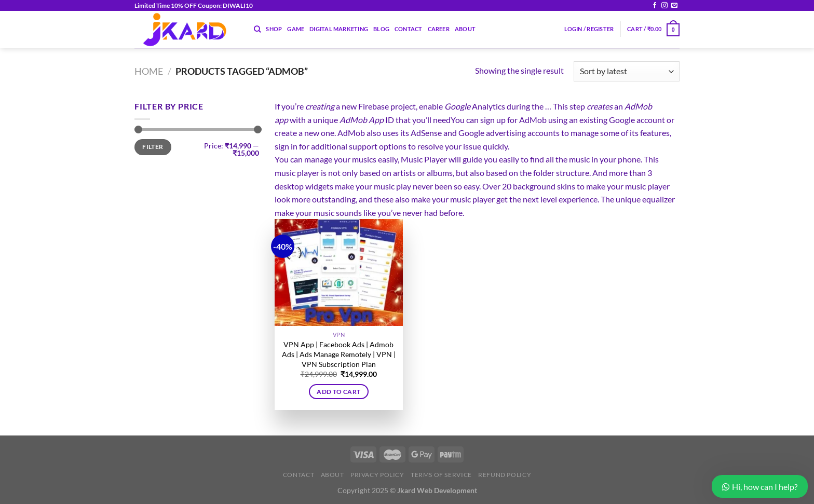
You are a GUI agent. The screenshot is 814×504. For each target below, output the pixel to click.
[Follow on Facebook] (655, 6)
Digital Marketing (339, 29)
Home (149, 71)
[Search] (257, 29)
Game (296, 29)
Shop (274, 29)
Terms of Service (441, 475)
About (465, 29)
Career (439, 29)
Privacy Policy (377, 475)
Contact (409, 29)
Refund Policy (505, 475)
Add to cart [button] (338, 392)
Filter (153, 147)
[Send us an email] (674, 6)
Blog (381, 29)
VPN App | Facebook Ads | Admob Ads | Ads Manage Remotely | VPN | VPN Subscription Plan (339, 354)
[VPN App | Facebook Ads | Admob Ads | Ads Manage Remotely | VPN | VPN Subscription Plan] (339, 273)
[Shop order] (627, 71)
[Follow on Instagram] (664, 6)
